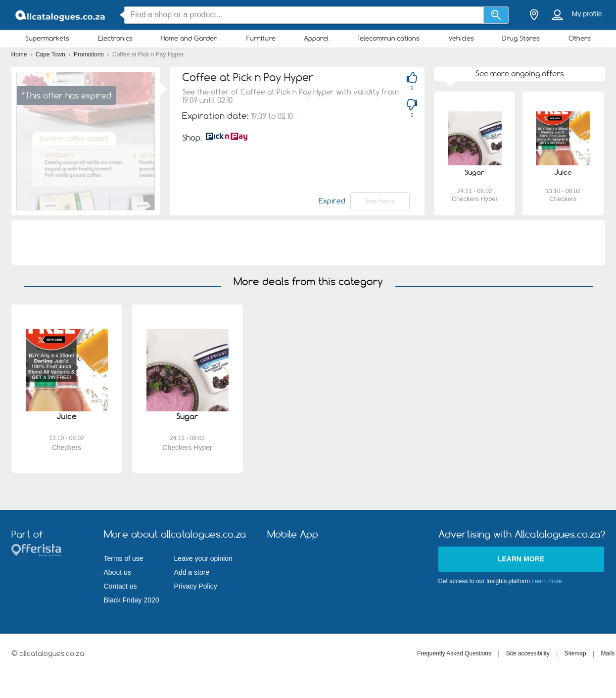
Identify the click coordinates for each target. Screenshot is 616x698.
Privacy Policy (196, 586)
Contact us (120, 586)
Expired (332, 201)
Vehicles (461, 38)
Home (20, 54)
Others (580, 38)
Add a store (192, 572)
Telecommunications (388, 38)
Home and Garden (189, 38)
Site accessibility (528, 653)
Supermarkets (47, 38)
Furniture (261, 38)
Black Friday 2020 (132, 600)
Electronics (115, 38)
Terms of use (124, 558)
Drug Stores (521, 38)
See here (380, 201)
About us (118, 572)
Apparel (316, 38)
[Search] (496, 15)
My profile (587, 14)
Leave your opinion (203, 558)
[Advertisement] (308, 243)
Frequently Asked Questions (454, 653)
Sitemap (575, 653)
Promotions (90, 54)
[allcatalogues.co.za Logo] (61, 15)
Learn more (521, 559)
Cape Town (51, 54)
